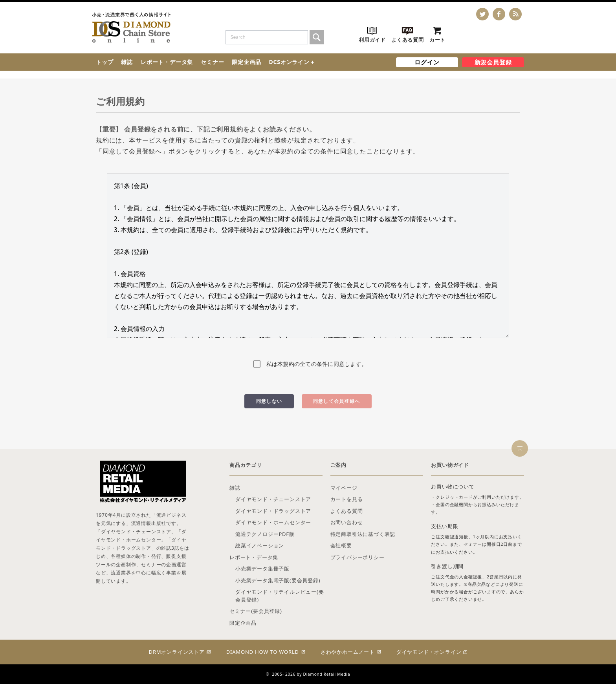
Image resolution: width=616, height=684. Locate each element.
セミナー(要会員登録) (256, 611)
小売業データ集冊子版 (262, 569)
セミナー (212, 62)
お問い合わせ (347, 522)
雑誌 (127, 62)
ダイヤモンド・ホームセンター (273, 522)
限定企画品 (246, 62)
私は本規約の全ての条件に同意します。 (317, 364)
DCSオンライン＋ (292, 62)
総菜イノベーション (260, 545)
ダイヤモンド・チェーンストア (273, 499)
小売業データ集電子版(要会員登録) (278, 580)
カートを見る (347, 499)
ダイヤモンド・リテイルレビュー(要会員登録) (280, 596)
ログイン (427, 62)
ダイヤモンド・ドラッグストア (273, 511)
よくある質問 (347, 511)
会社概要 (341, 545)
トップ (104, 62)
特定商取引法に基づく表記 (363, 534)
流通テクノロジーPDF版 (265, 534)
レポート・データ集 (167, 62)
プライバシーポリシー (357, 557)
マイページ (344, 488)
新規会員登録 (493, 62)
